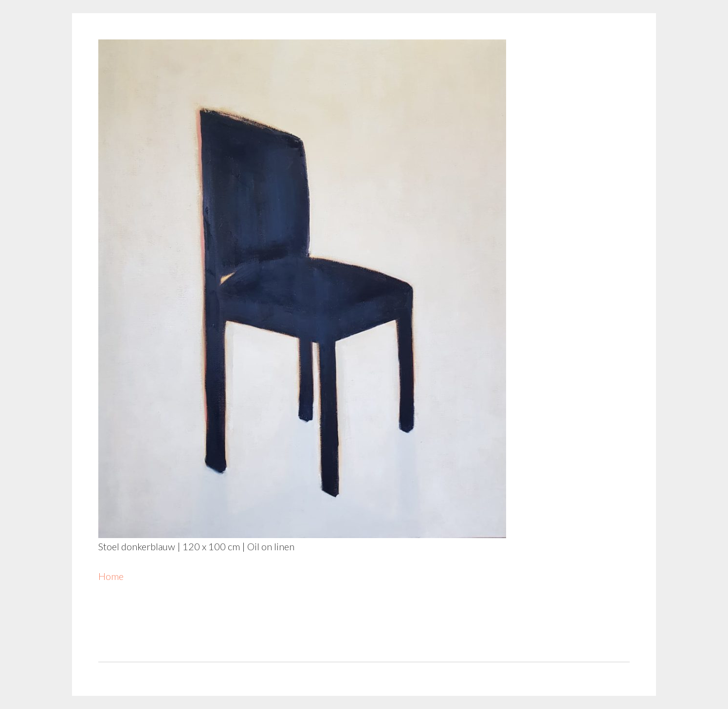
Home (111, 576)
